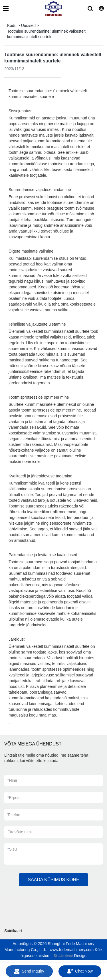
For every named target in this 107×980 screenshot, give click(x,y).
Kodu (12, 25)
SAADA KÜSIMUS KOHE (53, 880)
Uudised (28, 25)
